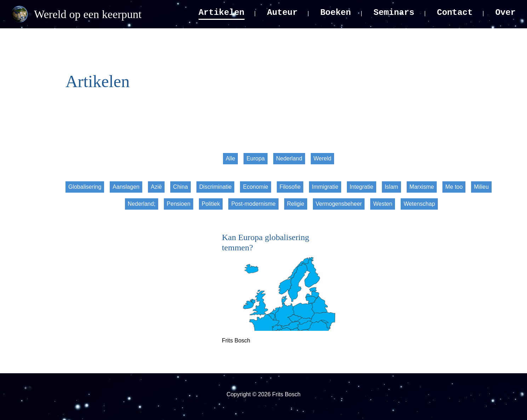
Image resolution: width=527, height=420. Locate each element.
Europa (256, 158)
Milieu (481, 187)
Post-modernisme (253, 204)
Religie (296, 204)
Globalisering (85, 187)
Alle (231, 158)
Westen (383, 204)
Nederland (289, 158)
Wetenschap (419, 204)
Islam (391, 187)
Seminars (394, 13)
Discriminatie (216, 187)
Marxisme (422, 187)
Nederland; (142, 204)
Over (505, 13)
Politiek (211, 204)
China (181, 187)
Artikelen (222, 13)
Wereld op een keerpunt (88, 14)
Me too (454, 187)
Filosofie (290, 187)
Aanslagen (126, 187)
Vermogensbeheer (339, 204)
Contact (455, 13)
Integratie (362, 187)
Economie (255, 187)
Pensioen (179, 204)
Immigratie (325, 187)
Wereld (322, 158)
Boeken (336, 13)
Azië (156, 187)
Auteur (282, 13)
